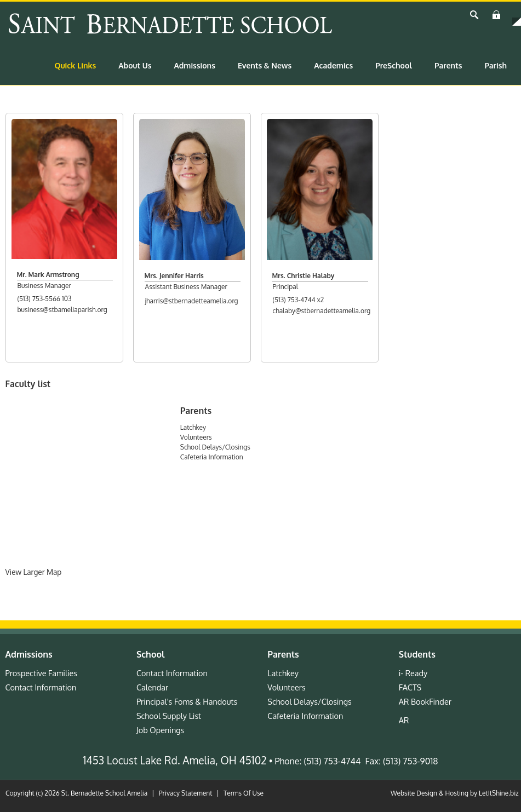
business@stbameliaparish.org (62, 310)
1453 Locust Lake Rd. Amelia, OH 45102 (175, 760)
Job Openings (160, 730)
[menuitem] (76, 66)
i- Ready (413, 673)
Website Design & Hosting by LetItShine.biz (455, 793)
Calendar (152, 687)
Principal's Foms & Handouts (187, 701)
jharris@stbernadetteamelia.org (192, 301)
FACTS (410, 687)
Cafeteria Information (212, 457)
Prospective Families (42, 673)
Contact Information (41, 687)
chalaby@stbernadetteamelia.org (322, 311)
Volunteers (196, 437)
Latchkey (193, 427)
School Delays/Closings (215, 447)
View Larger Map (34, 572)
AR (404, 720)
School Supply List (169, 716)
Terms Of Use (244, 793)
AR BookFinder (425, 701)
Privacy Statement (186, 793)
